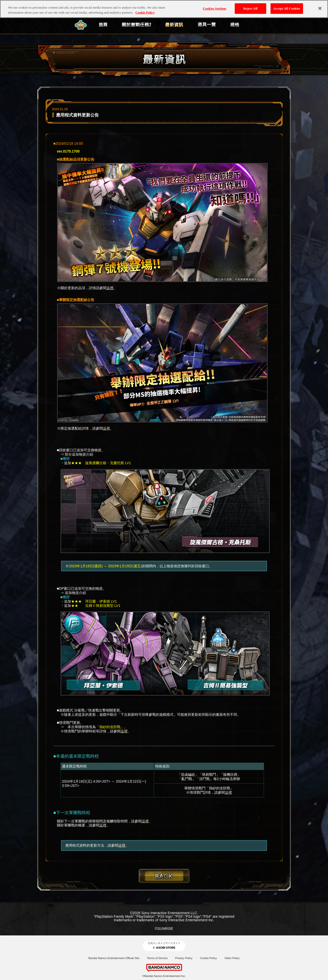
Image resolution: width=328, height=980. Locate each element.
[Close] (320, 6)
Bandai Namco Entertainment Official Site (114, 958)
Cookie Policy (208, 958)
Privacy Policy (184, 958)
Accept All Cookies (287, 6)
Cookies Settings (215, 6)
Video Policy (232, 958)
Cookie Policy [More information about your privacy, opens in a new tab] (145, 10)
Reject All (250, 6)
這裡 (110, 288)
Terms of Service (157, 958)
